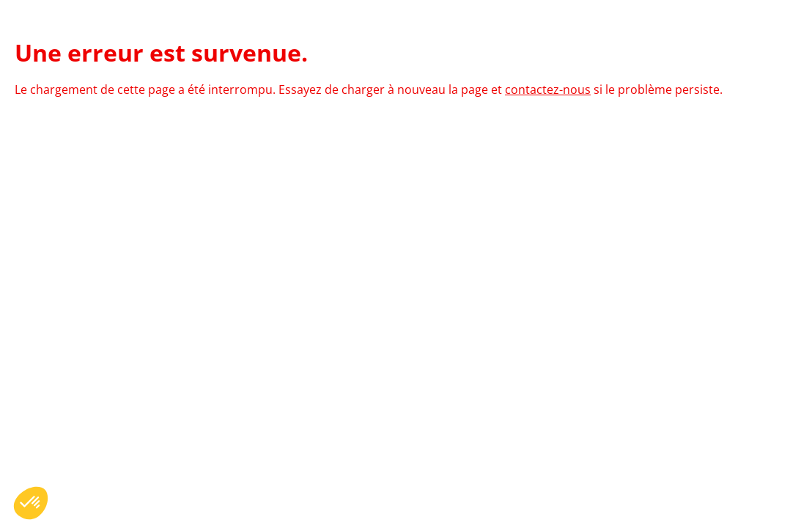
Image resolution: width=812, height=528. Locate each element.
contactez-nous (548, 89)
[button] (31, 503)
